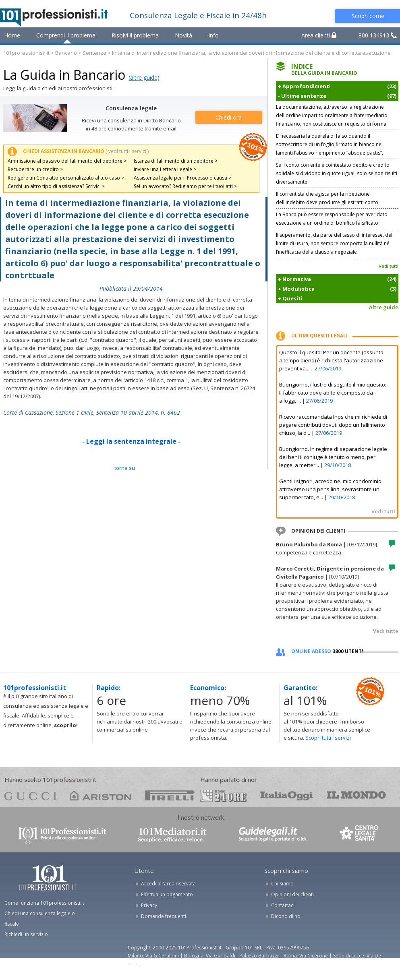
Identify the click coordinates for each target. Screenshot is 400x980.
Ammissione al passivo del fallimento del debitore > (67, 161)
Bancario (66, 53)
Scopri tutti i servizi (328, 738)
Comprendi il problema (66, 35)
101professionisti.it (26, 53)
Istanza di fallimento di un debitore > (176, 161)
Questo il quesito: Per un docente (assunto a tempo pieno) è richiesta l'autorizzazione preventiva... (331, 360)
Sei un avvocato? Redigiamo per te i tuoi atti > (185, 186)
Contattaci (283, 905)
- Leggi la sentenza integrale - (131, 441)
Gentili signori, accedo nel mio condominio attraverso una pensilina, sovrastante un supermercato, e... (330, 489)
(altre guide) (144, 78)
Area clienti (319, 35)
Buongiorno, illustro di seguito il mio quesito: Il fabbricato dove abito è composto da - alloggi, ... (333, 393)
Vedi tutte (386, 631)
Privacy (149, 905)
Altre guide (384, 307)
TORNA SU (125, 468)
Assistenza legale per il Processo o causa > (182, 178)
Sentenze (94, 53)
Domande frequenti (164, 916)
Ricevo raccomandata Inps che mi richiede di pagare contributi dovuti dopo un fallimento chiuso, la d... (333, 425)
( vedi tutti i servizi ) (127, 151)
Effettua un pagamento (167, 894)
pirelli (170, 795)
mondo (356, 795)
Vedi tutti (389, 266)
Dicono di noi (286, 916)
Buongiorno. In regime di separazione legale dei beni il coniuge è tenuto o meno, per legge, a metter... (333, 457)
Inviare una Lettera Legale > (165, 169)
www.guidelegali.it (273, 835)
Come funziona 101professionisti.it (44, 903)
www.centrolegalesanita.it (360, 835)
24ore (223, 796)
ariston (101, 795)
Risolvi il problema (135, 35)
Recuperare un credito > (35, 169)
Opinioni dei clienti (292, 894)
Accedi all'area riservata (168, 884)
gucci (30, 795)
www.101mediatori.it (172, 835)
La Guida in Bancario (64, 75)
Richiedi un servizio (26, 934)
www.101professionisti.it (62, 835)
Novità (183, 35)
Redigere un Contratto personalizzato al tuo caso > (66, 178)
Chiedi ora (229, 117)
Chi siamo (282, 884)
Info (213, 35)
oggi (287, 795)
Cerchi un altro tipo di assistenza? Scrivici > (56, 186)
